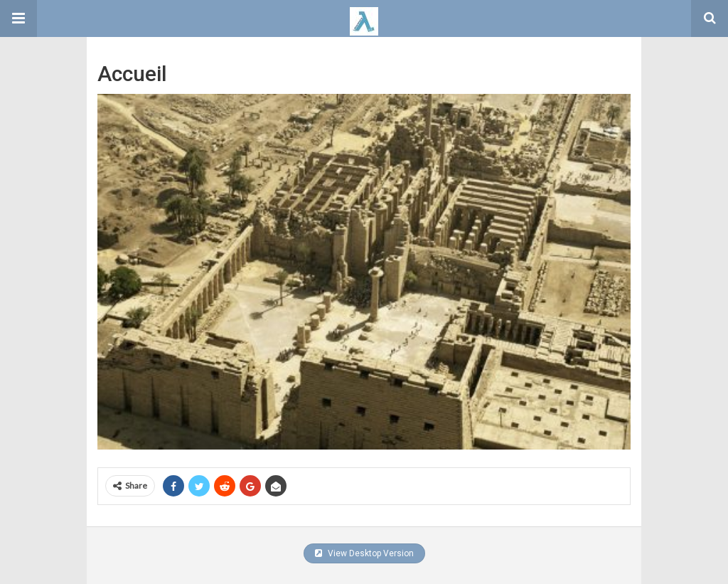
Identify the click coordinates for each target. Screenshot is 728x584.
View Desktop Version (364, 553)
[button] (18, 18)
